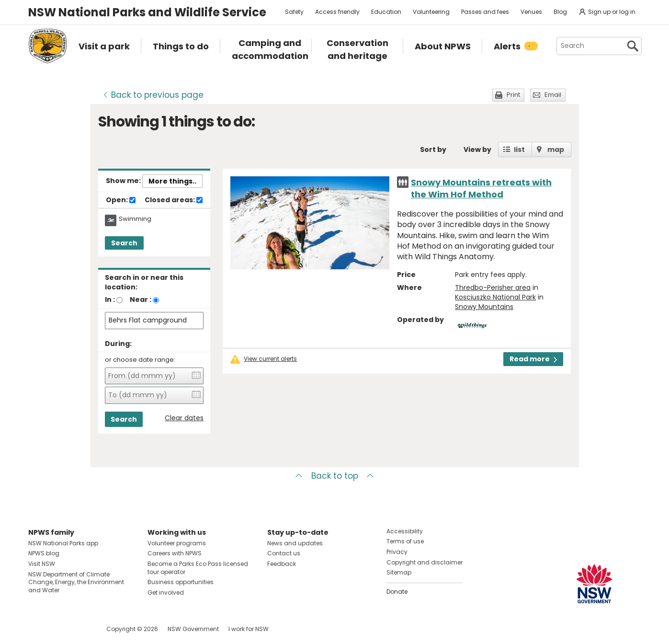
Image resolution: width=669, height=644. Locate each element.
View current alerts (270, 359)
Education (386, 12)
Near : (141, 299)
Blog (560, 12)
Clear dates (184, 418)
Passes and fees (485, 12)
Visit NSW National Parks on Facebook (37, 629)
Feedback (282, 564)
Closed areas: (174, 200)
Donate (397, 592)
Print (513, 95)
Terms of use (405, 541)
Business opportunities (181, 582)
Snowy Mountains (484, 307)
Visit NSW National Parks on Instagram (58, 629)
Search (124, 243)
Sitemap (399, 572)
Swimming (135, 219)
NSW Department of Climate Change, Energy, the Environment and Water (76, 582)
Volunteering (431, 12)
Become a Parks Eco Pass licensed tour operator (198, 568)
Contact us (284, 553)
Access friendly (337, 12)
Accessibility (405, 531)
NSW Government (193, 629)
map (556, 149)
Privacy (397, 552)
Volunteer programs (177, 543)
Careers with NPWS (175, 553)
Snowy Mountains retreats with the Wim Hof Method (481, 188)
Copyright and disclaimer (425, 562)
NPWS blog (44, 553)
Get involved (166, 592)
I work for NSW (249, 629)
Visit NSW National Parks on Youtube (78, 629)
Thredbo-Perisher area (493, 287)
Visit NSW (42, 564)
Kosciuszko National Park (495, 297)
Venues (531, 12)
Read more (533, 359)
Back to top (335, 476)
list (519, 149)
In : (110, 299)
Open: (121, 200)
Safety (294, 12)
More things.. (172, 181)
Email (553, 95)
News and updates (295, 543)
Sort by (433, 149)
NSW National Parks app (63, 543)
